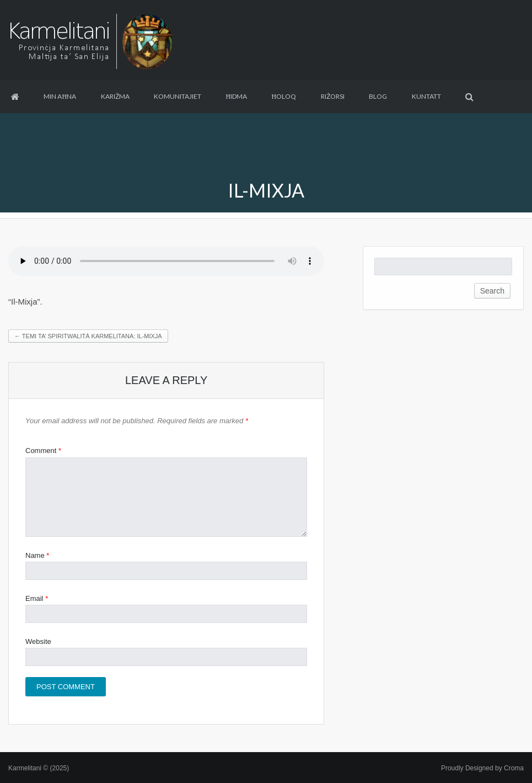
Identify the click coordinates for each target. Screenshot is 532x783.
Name (37, 555)
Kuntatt (426, 96)
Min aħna (60, 96)
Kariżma (115, 96)
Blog (378, 96)
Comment (43, 451)
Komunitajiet (178, 96)
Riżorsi (333, 96)
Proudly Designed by (482, 768)
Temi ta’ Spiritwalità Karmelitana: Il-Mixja (88, 336)
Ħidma (236, 96)
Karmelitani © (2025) (39, 768)
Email (37, 598)
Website (38, 641)
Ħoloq (284, 96)
